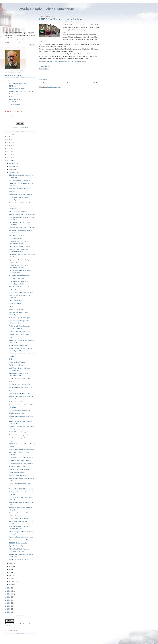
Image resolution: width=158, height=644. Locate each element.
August (12, 563)
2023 (9, 137)
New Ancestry (13, 192)
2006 (9, 612)
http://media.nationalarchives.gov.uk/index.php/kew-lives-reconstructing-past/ (62, 61)
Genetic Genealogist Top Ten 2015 (19, 331)
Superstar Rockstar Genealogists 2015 (20, 387)
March (11, 578)
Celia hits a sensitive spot (16, 413)
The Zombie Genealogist (16, 279)
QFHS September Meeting (17, 472)
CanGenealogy (14, 94)
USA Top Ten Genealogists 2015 (19, 334)
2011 (9, 597)
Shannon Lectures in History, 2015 (19, 385)
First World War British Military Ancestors (22, 489)
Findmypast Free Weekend (17, 362)
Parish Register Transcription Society (20, 435)
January (12, 584)
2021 (9, 143)
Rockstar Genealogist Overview (18, 402)
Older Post (96, 83)
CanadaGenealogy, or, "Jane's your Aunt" (22, 91)
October (12, 169)
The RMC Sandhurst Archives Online (20, 410)
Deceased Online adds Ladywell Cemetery (22, 228)
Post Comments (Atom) (54, 87)
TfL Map (12, 306)
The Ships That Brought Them (18, 438)
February (12, 581)
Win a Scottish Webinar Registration (20, 180)
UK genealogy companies (17, 441)
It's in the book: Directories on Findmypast (22, 214)
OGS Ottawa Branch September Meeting (21, 457)
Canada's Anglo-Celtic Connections (46, 9)
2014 (9, 588)
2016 (9, 158)
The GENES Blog (15, 104)
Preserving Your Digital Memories (19, 469)
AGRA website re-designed (17, 466)
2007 (9, 609)
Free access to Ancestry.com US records (21, 540)
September (13, 172)
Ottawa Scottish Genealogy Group (19, 246)
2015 (9, 161)
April (11, 575)
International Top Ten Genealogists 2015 (21, 318)
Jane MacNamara (15, 102)
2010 (9, 600)
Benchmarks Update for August (18, 559)
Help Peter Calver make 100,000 (19, 189)
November (13, 166)
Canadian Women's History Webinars (20, 460)
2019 (9, 149)
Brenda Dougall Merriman (17, 89)
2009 (9, 603)
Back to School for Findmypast (18, 432)
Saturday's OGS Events (16, 365)
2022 (9, 140)
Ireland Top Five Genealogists (18, 346)
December (12, 163)
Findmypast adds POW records (18, 518)
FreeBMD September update (17, 475)
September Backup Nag (16, 546)
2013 (9, 591)
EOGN (11, 97)
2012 (9, 594)
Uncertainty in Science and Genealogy (20, 195)
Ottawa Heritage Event (16, 300)
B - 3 (10, 382)
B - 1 (10, 337)
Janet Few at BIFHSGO (16, 303)
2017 (9, 155)
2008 (9, 606)
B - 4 (10, 391)
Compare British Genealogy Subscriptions (22, 449)
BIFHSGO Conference (16, 309)
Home (69, 83)
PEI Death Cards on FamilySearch (19, 276)
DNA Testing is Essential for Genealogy (21, 292)
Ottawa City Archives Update (18, 211)
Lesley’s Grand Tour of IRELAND (19, 394)
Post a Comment (43, 80)
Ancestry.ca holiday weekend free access (21, 537)
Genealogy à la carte (15, 99)
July (11, 566)
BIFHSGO (12, 86)
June (11, 569)
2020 (9, 146)
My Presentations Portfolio (17, 83)
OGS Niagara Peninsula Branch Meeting (21, 463)
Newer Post (42, 83)
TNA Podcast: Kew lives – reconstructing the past (62, 19)
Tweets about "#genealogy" (13, 75)
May (11, 572)
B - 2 (10, 359)
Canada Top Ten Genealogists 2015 (19, 379)
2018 (9, 152)
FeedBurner (24, 127)
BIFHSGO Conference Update (18, 543)
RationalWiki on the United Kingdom (20, 203)
